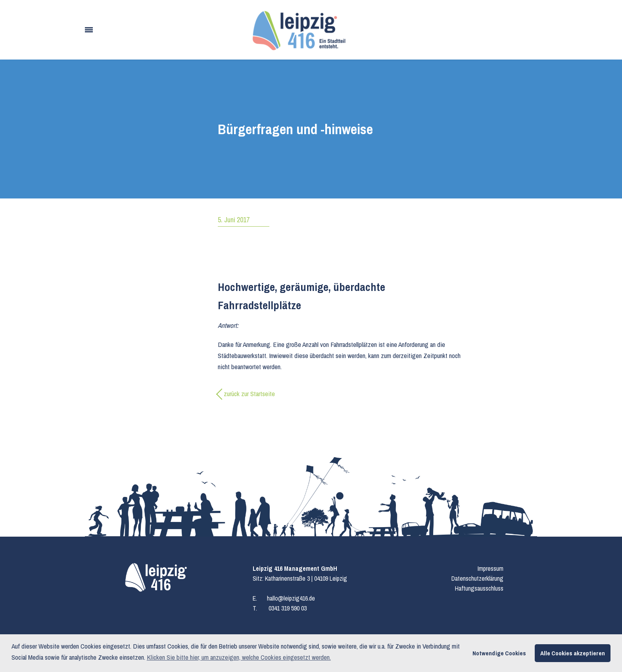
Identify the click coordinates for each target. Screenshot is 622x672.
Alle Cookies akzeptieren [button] (573, 653)
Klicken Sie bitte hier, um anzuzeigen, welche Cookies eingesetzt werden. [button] (239, 657)
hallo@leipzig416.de (291, 598)
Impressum (490, 568)
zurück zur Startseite (249, 394)
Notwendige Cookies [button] (499, 653)
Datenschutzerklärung (477, 578)
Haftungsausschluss (479, 588)
